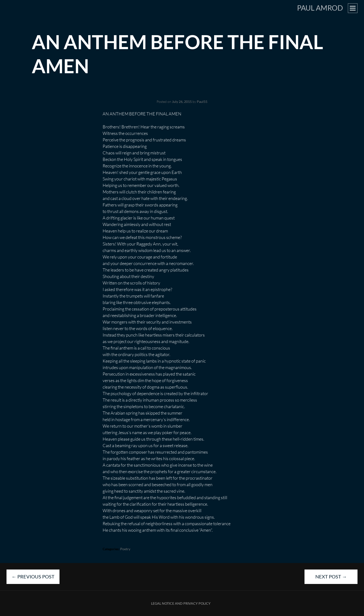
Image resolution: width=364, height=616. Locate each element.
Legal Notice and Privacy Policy (181, 603)
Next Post (331, 576)
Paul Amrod (320, 8)
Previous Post (33, 576)
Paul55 (202, 102)
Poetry (125, 549)
